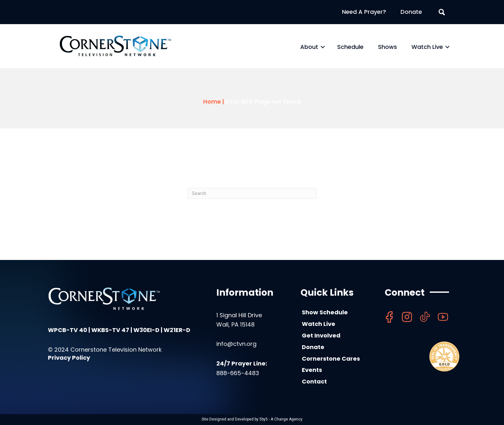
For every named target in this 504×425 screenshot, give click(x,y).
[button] (323, 47)
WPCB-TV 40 (67, 330)
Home (212, 102)
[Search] (252, 193)
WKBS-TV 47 (110, 330)
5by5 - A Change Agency (281, 419)
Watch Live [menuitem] (427, 47)
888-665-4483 (238, 373)
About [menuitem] (309, 47)
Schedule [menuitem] (350, 47)
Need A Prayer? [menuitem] (364, 12)
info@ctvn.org (236, 344)
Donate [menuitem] (411, 12)
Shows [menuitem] (387, 47)
